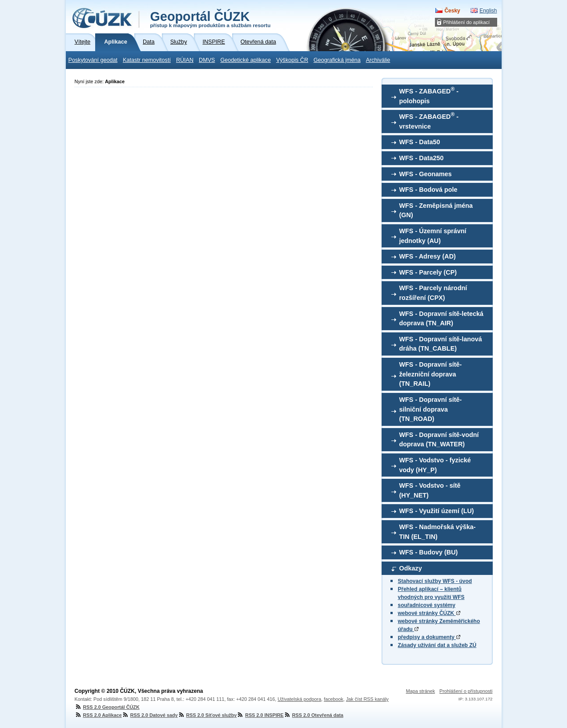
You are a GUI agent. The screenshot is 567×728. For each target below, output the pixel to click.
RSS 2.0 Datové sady (150, 715)
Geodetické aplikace (246, 60)
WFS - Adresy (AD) (428, 256)
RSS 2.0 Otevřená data (314, 715)
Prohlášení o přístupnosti (466, 691)
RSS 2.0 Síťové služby (207, 715)
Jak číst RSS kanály (367, 699)
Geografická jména (337, 60)
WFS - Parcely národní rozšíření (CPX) (433, 293)
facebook (334, 699)
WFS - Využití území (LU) (437, 511)
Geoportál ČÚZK (211, 19)
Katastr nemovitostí (147, 60)
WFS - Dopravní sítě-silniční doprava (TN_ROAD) (431, 409)
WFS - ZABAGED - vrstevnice (429, 121)
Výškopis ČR (292, 60)
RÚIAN (185, 60)
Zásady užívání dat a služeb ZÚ (437, 645)
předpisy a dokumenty (429, 637)
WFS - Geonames (426, 174)
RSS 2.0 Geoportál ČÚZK (107, 707)
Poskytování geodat (93, 60)
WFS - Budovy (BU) (429, 552)
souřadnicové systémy (427, 605)
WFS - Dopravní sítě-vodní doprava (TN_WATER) (439, 440)
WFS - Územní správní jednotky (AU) (433, 236)
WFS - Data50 (420, 142)
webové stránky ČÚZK (429, 613)
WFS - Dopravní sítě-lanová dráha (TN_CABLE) (441, 344)
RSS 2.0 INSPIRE (260, 715)
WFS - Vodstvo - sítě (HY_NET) (430, 490)
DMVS (207, 60)
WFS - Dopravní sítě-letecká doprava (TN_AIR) (442, 319)
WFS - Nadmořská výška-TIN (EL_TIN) (438, 532)
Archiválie (378, 60)
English (488, 11)
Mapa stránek (420, 691)
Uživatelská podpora (299, 699)
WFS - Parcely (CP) (428, 272)
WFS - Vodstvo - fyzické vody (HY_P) (435, 465)
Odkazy (411, 568)
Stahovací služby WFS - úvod (435, 581)
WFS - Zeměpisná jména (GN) (436, 210)
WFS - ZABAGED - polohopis (429, 95)
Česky (452, 11)
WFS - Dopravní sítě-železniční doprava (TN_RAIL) (431, 374)
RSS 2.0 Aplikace (98, 715)
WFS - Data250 (422, 158)
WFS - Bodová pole (428, 190)
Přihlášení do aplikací (467, 22)
